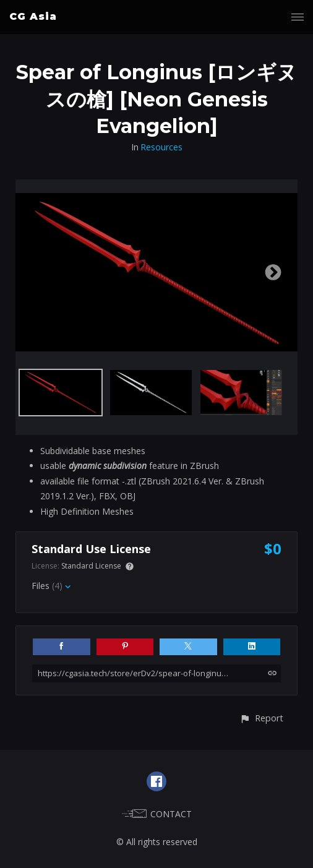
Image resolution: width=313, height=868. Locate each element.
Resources (161, 147)
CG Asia (33, 16)
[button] (261, 718)
